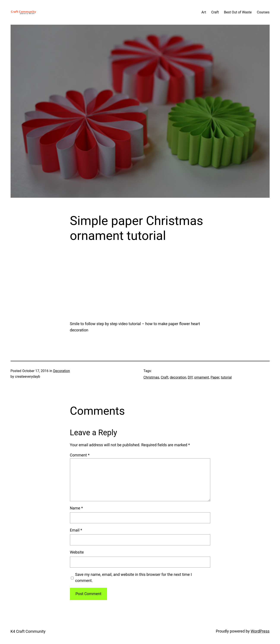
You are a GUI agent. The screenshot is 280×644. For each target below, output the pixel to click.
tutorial (226, 377)
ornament (202, 377)
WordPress (260, 631)
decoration (178, 377)
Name (76, 508)
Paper (215, 377)
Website (77, 552)
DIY (190, 377)
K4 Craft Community (28, 631)
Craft (165, 377)
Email (76, 530)
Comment (80, 455)
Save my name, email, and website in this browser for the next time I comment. (133, 578)
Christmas (151, 377)
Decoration (61, 371)
